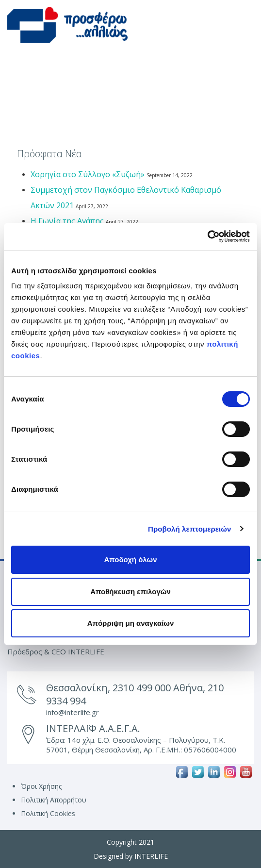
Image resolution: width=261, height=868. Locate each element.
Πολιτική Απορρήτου (54, 800)
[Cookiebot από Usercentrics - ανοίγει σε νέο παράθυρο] (207, 236)
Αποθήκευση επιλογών (130, 592)
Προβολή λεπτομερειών (190, 529)
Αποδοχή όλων (130, 559)
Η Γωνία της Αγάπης (67, 221)
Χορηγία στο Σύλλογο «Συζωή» (88, 174)
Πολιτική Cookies (48, 813)
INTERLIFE (151, 856)
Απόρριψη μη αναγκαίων (131, 623)
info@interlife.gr (73, 712)
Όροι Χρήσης (41, 786)
